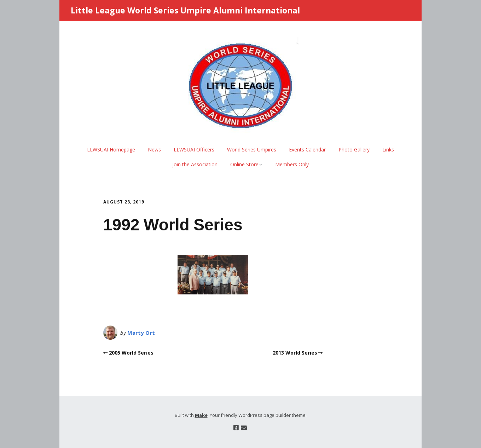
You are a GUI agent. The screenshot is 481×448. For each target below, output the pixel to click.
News (154, 150)
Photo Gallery (354, 150)
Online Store (244, 164)
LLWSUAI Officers (194, 150)
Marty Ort (141, 333)
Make (201, 415)
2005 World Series (131, 353)
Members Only (292, 164)
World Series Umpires (252, 150)
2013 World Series (295, 353)
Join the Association (195, 164)
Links (388, 150)
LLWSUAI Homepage (111, 150)
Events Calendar (307, 150)
